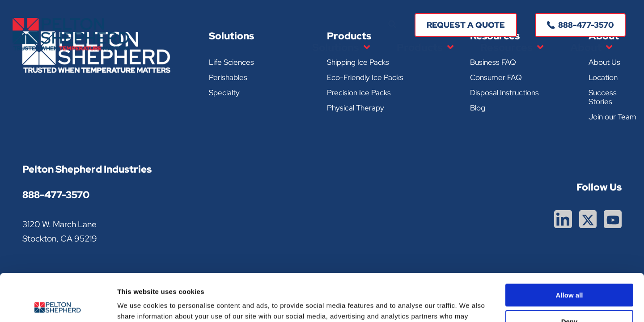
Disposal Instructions (504, 93)
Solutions (341, 48)
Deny (570, 274)
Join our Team (612, 117)
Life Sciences (231, 62)
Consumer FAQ (496, 77)
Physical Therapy (356, 108)
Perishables (228, 77)
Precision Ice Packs (359, 93)
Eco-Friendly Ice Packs (365, 77)
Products (425, 48)
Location (603, 77)
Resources (512, 48)
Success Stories (603, 97)
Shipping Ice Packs (358, 62)
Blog (478, 108)
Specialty (224, 93)
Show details (138, 304)
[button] (392, 25)
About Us (604, 62)
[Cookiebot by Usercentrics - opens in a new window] (58, 305)
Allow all (570, 248)
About (591, 48)
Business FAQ (493, 62)
